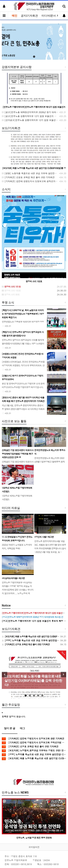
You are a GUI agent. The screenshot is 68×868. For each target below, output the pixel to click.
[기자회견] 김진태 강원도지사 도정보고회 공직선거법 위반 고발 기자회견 (34, 743)
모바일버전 (34, 847)
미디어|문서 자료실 (53, 16)
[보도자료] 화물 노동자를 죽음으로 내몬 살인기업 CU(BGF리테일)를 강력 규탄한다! (34, 758)
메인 (15, 16)
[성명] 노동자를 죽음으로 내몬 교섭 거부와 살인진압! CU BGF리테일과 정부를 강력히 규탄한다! (34, 754)
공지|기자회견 (29, 16)
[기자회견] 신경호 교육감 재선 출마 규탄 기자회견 (28, 177)
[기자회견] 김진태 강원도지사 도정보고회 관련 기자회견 (33, 739)
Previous (5, 674)
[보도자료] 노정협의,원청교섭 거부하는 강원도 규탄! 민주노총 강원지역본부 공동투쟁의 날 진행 (34, 751)
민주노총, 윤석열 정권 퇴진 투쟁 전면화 (34, 837)
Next (63, 674)
